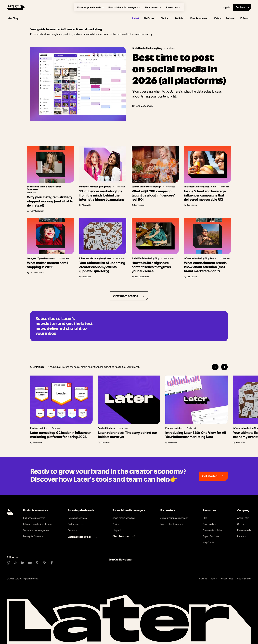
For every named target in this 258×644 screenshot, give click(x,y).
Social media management (36, 530)
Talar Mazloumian (144, 106)
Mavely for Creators (33, 536)
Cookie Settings (244, 579)
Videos (218, 18)
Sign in (227, 7)
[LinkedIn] (23, 563)
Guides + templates (212, 530)
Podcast (230, 18)
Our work (72, 530)
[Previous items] (215, 367)
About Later (243, 518)
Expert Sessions (211, 536)
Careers (241, 524)
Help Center (209, 542)
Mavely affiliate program (172, 524)
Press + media (244, 530)
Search (245, 18)
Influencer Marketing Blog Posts (95, 187)
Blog (205, 518)
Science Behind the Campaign (146, 187)
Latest (136, 18)
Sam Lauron (139, 205)
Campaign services (77, 518)
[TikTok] (15, 563)
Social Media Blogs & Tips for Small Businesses (44, 188)
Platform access (76, 524)
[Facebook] (52, 563)
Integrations (118, 530)
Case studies (209, 524)
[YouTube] (30, 563)
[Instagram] (8, 563)
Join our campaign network (174, 518)
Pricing (116, 524)
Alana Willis (87, 205)
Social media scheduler (124, 518)
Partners (241, 536)
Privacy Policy (227, 579)
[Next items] (224, 367)
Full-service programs (34, 518)
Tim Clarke (105, 442)
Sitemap (203, 579)
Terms (214, 579)
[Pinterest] (44, 563)
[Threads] (37, 563)
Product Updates (39, 428)
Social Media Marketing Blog (147, 48)
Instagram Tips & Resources (41, 258)
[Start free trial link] (124, 536)
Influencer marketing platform (38, 524)
